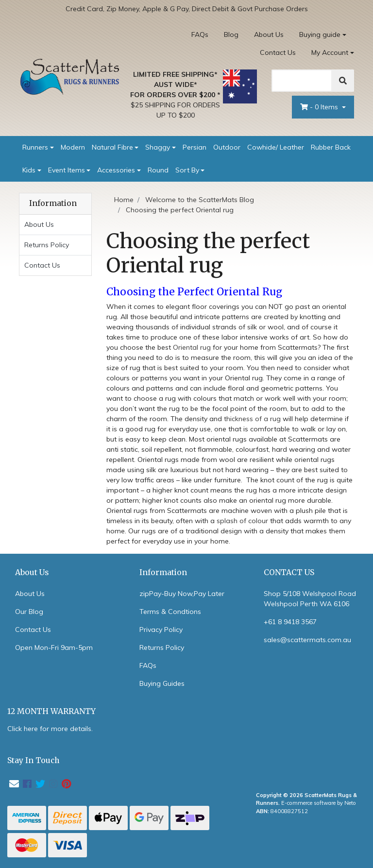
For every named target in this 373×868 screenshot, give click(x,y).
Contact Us (278, 52)
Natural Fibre (112, 147)
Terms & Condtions (170, 612)
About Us (269, 34)
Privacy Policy (161, 630)
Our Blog (29, 612)
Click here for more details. (50, 729)
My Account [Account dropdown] (330, 52)
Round (158, 170)
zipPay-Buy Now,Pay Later (182, 594)
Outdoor (227, 147)
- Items (320, 107)
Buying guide (320, 34)
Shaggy (158, 147)
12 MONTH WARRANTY (51, 711)
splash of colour (242, 521)
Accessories (116, 170)
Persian (195, 147)
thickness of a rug (252, 419)
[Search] (302, 81)
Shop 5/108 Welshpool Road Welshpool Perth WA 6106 (310, 599)
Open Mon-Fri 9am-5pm (54, 647)
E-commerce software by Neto (319, 803)
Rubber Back (331, 147)
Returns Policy (47, 245)
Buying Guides (162, 683)
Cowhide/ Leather (276, 147)
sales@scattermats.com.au (307, 640)
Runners (35, 147)
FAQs (200, 34)
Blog (231, 34)
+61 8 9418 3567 (290, 622)
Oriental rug (192, 347)
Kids (29, 170)
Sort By (187, 170)
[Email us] (14, 784)
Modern (73, 147)
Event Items (67, 170)
